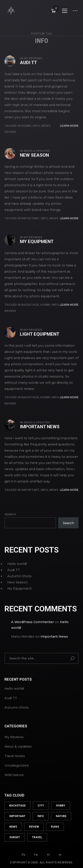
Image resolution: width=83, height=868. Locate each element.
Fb (23, 853)
